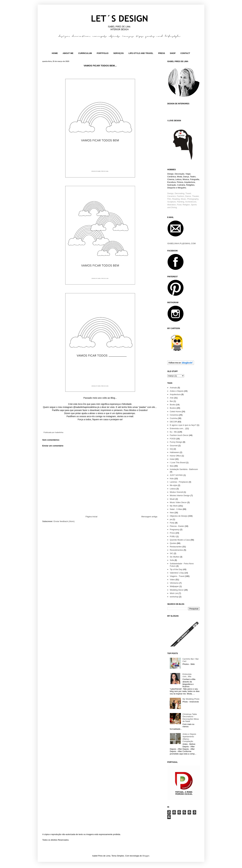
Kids (172, 479)
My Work (174, 506)
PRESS (162, 53)
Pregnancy (175, 530)
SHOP (173, 53)
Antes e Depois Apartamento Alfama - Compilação (189, 738)
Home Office (175, 456)
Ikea (172, 466)
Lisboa (173, 489)
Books (173, 405)
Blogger (146, 856)
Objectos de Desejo (178, 516)
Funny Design (176, 442)
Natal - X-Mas (176, 509)
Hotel (172, 459)
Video (172, 580)
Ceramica (174, 415)
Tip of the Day (176, 569)
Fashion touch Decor (179, 435)
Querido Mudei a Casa (180, 540)
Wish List (174, 593)
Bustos (173, 408)
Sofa (172, 560)
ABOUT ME (68, 53)
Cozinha (173, 418)
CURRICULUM (85, 53)
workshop (174, 597)
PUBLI (173, 536)
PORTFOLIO (103, 53)
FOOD (173, 439)
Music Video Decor (178, 502)
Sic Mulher (174, 557)
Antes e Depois (177, 391)
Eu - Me (173, 432)
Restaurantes (176, 547)
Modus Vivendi (176, 492)
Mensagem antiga (149, 517)
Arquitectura (175, 394)
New (172, 513)
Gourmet (174, 446)
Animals (173, 388)
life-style (173, 485)
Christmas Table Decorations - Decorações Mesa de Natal (191, 718)
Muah (172, 499)
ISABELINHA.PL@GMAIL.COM (181, 243)
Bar (171, 401)
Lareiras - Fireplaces (179, 482)
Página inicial (91, 517)
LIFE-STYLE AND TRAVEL (141, 53)
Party (172, 523)
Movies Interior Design (180, 495)
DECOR (173, 422)
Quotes (173, 543)
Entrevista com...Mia (187, 675)
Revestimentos (176, 550)
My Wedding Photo (191, 699)
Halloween (174, 452)
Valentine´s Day (177, 573)
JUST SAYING (176, 475)
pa (171, 519)
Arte (172, 398)
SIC (171, 553)
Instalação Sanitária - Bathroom (184, 469)
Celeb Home (175, 412)
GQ (171, 449)
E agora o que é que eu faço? (183, 425)
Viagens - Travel (177, 576)
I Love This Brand (178, 462)
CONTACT (185, 53)
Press (172, 533)
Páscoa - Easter (177, 526)
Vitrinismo (174, 583)
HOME (55, 53)
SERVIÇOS (118, 53)
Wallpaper (174, 586)
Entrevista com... (177, 428)
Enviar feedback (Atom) (64, 521)
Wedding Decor (177, 590)
